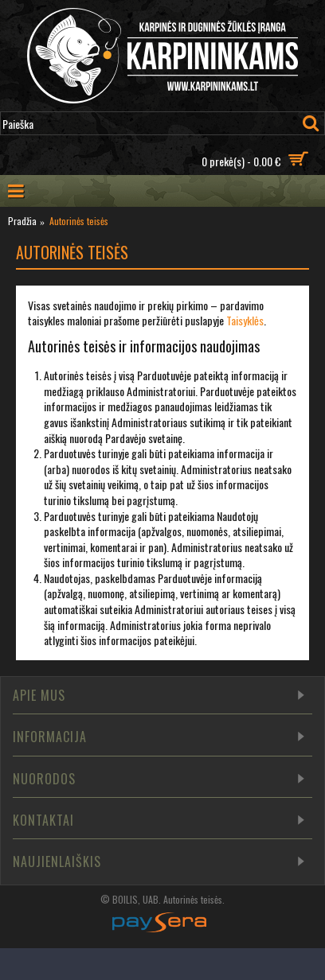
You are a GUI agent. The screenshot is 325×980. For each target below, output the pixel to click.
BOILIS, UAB (135, 899)
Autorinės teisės (193, 899)
